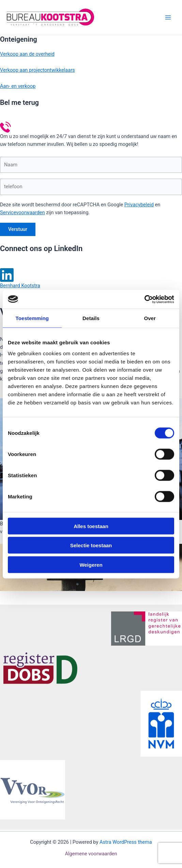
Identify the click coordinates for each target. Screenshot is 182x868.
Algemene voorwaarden (91, 854)
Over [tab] (150, 318)
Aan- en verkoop (18, 86)
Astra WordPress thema (126, 842)
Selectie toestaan (91, 545)
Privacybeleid (139, 205)
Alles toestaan (91, 526)
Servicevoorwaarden (22, 212)
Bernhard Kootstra (20, 286)
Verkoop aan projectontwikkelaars (37, 70)
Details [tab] (91, 318)
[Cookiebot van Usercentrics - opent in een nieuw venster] (144, 299)
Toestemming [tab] (32, 318)
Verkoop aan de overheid (27, 54)
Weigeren (91, 564)
